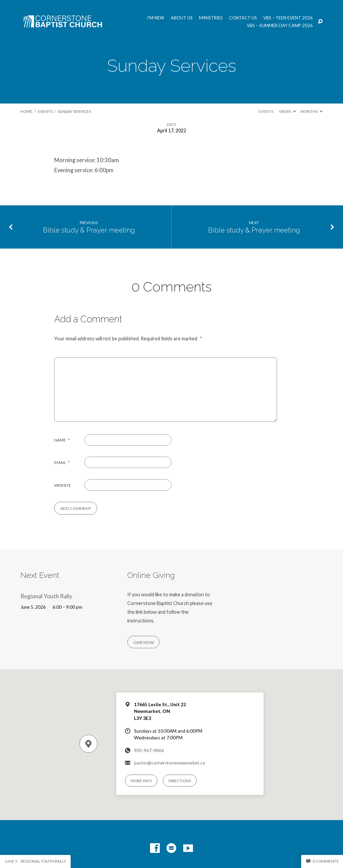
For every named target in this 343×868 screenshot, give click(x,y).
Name (62, 440)
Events (45, 111)
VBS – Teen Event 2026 (288, 18)
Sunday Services (74, 111)
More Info (141, 781)
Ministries (211, 18)
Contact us (243, 18)
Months (312, 111)
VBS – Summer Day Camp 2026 (280, 26)
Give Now (144, 642)
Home (26, 111)
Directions (180, 781)
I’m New (156, 18)
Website (63, 485)
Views (288, 111)
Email (62, 462)
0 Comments (322, 861)
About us (182, 18)
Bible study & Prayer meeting (89, 230)
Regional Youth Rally (46, 596)
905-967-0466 (149, 750)
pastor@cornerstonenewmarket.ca (169, 763)
